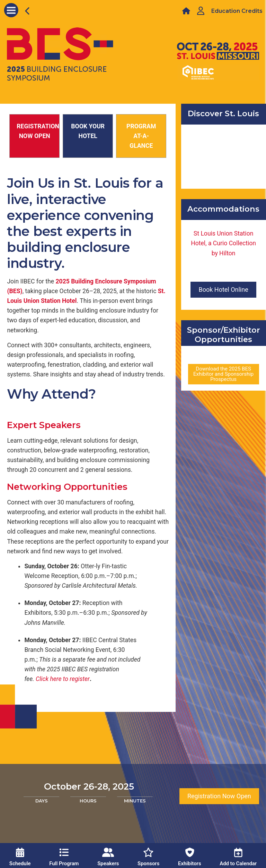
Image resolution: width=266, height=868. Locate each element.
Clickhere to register (63, 679)
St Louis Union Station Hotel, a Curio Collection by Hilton (223, 243)
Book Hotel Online (223, 290)
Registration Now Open (219, 796)
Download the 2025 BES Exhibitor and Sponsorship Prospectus (223, 374)
